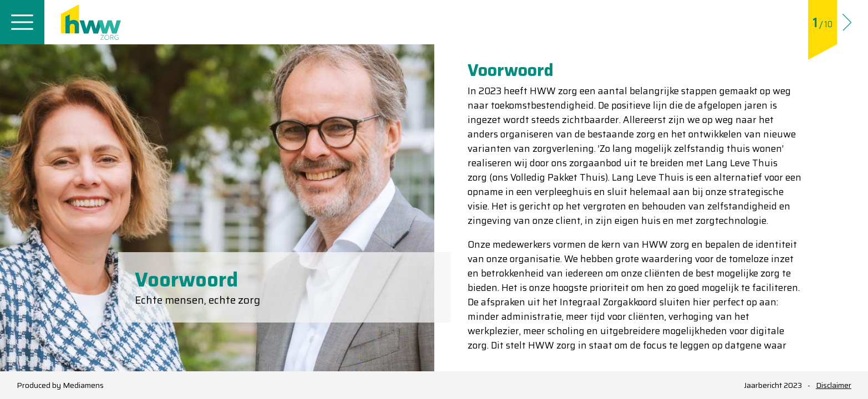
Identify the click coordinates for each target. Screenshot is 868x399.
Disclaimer (834, 385)
